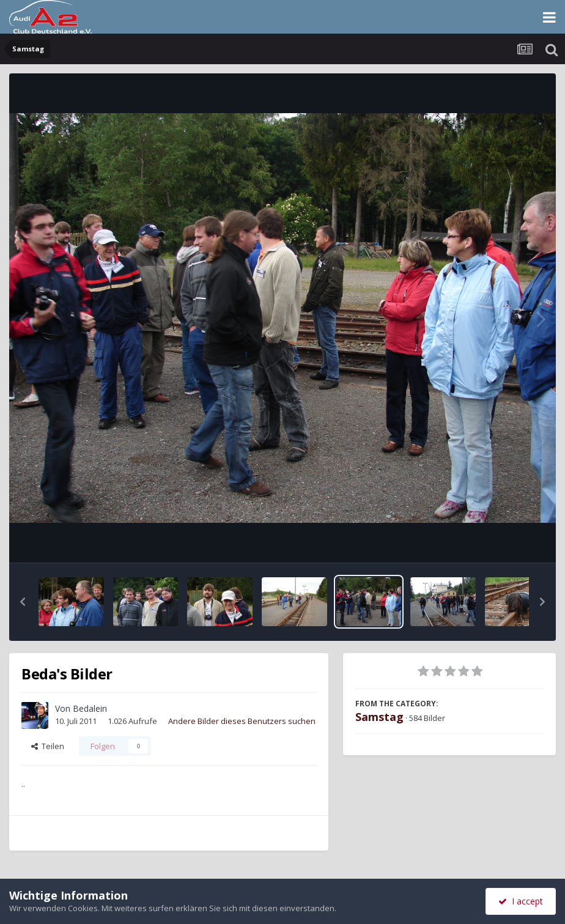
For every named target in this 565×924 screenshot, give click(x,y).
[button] (23, 602)
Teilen (48, 746)
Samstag (379, 717)
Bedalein (90, 708)
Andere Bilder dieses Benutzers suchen (242, 721)
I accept (521, 901)
